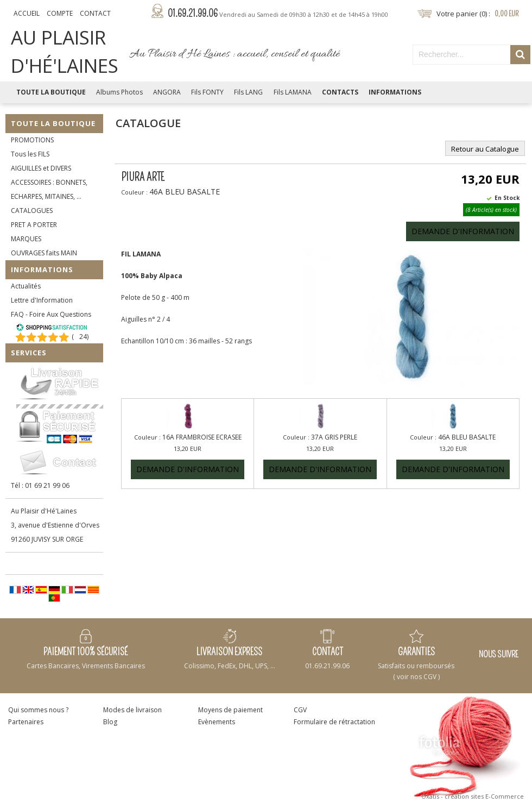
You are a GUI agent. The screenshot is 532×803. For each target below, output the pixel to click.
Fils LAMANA (293, 92)
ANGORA (167, 92)
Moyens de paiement (230, 710)
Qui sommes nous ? (38, 710)
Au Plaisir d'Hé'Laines (44, 511)
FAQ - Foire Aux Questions (51, 314)
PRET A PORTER (34, 225)
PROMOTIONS (32, 140)
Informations (395, 92)
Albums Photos (119, 92)
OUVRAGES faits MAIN (44, 253)
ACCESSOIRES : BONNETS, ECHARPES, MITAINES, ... (49, 189)
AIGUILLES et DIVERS (41, 168)
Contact (95, 13)
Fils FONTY (207, 92)
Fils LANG (248, 92)
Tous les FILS (30, 154)
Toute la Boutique (51, 92)
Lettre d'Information (42, 300)
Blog (110, 722)
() (80, 337)
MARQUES (26, 239)
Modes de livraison (132, 710)
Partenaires (26, 722)
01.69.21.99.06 (278, 14)
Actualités (26, 286)
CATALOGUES (32, 211)
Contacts (340, 92)
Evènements (217, 722)
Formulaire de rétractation (334, 722)
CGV (300, 710)
